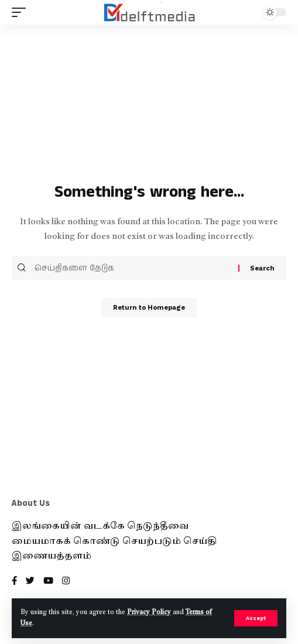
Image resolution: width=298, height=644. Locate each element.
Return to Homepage (149, 308)
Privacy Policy (149, 613)
